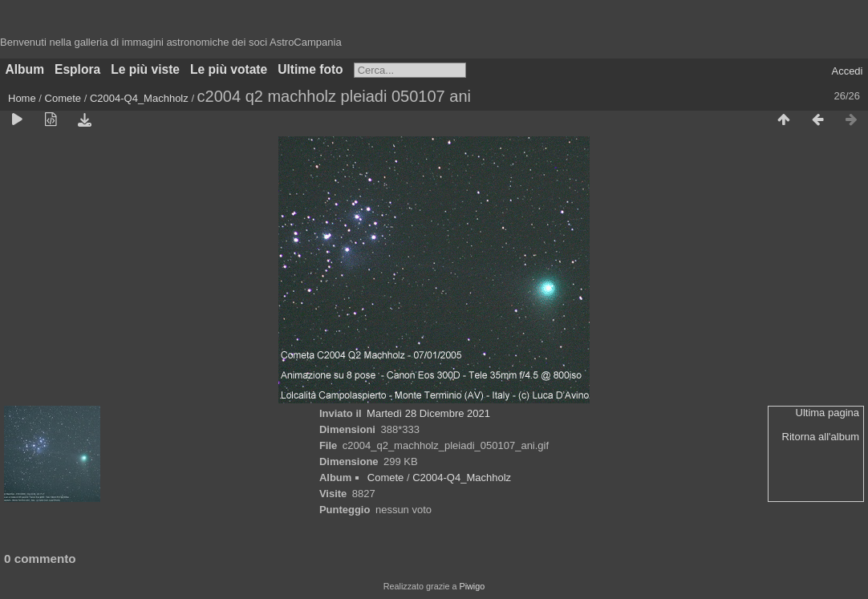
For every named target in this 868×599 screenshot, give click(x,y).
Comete (63, 98)
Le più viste (145, 69)
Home (22, 98)
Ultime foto (310, 69)
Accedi (847, 71)
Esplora (77, 69)
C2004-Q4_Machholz (139, 98)
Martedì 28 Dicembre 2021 (428, 413)
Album (25, 69)
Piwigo (472, 586)
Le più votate (229, 69)
